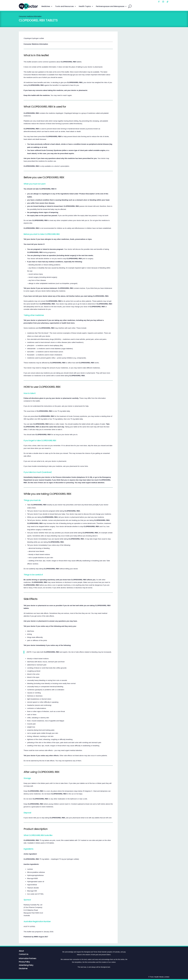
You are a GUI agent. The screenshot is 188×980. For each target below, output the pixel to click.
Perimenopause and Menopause (110, 6)
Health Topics (85, 6)
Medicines (46, 6)
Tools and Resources (64, 6)
